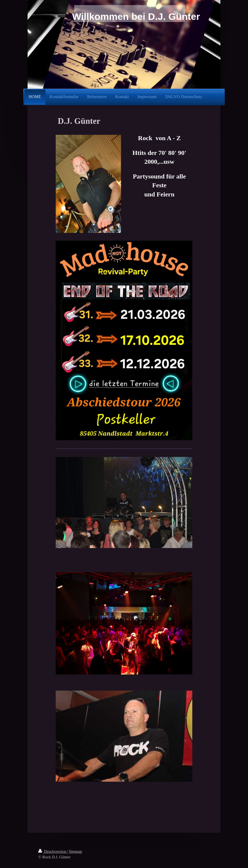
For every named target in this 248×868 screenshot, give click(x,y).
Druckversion (53, 851)
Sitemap (75, 851)
